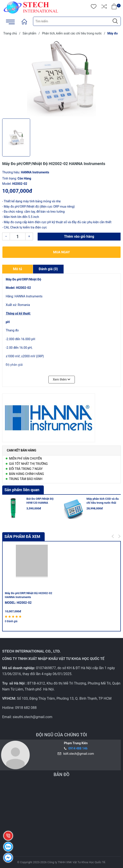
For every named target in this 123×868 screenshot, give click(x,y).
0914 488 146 (78, 748)
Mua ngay (62, 252)
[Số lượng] (18, 236)
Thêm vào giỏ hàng (79, 236)
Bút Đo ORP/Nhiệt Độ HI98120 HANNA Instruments (40, 503)
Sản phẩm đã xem (22, 536)
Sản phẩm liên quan (22, 490)
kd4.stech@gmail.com (78, 754)
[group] (61, 78)
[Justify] (115, 21)
